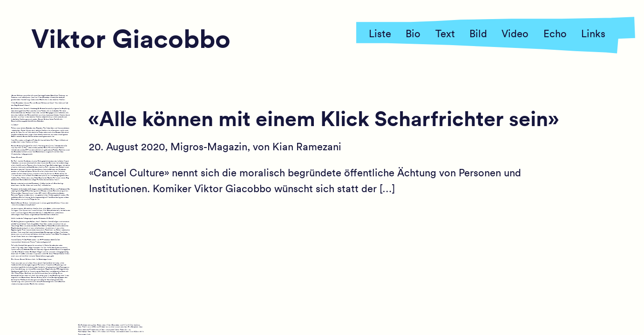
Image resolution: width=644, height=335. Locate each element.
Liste (380, 33)
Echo (555, 33)
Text (445, 33)
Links (593, 33)
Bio (413, 33)
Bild (478, 33)
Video (515, 33)
